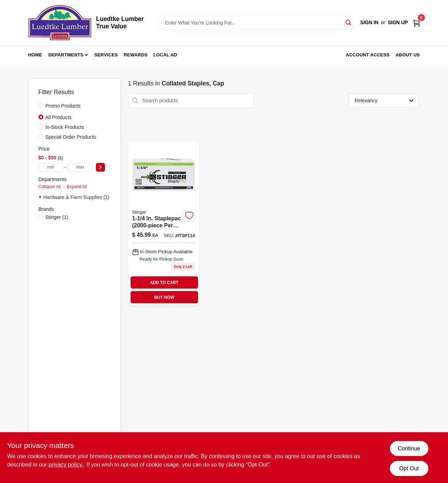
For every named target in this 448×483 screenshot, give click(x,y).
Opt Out (409, 468)
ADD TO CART (164, 283)
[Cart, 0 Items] (416, 23)
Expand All (77, 187)
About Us (408, 55)
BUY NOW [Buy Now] (164, 297)
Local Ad (165, 55)
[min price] (51, 167)
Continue (409, 448)
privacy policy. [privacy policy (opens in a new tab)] (66, 465)
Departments (66, 55)
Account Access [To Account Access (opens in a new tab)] (368, 55)
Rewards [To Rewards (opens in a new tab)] (136, 55)
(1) (57, 217)
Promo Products (63, 106)
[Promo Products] (41, 105)
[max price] (80, 167)
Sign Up (398, 22)
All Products (59, 117)
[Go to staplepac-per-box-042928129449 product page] (164, 224)
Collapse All (50, 187)
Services (106, 55)
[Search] (349, 22)
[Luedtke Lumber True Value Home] (60, 23)
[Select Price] (100, 167)
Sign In (369, 22)
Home (35, 55)
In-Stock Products (65, 127)
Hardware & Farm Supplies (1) (76, 197)
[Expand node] (41, 197)
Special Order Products (71, 137)
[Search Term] (257, 23)
